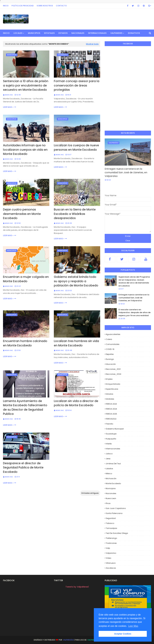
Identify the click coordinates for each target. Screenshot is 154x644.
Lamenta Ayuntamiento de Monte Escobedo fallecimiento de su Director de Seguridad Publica (25, 408)
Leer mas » (8, 107)
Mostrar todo (92, 44)
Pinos (108, 503)
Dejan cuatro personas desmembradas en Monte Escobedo (22, 214)
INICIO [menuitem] (6, 33)
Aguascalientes (113, 334)
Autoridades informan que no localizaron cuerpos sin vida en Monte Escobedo (25, 150)
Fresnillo (109, 424)
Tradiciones (111, 543)
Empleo (109, 379)
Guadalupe (111, 434)
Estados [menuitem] (63, 33)
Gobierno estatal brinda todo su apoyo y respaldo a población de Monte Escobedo (76, 281)
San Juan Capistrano (116, 508)
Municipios (111, 488)
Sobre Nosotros (45, 6)
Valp (108, 548)
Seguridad (111, 518)
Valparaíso (111, 553)
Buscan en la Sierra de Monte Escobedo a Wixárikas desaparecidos (75, 214)
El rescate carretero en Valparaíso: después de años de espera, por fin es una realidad (135, 313)
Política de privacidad (23, 6)
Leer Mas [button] (133, 626)
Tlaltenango (111, 538)
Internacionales (113, 449)
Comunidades (113, 344)
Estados (109, 394)
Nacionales (111, 493)
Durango (110, 359)
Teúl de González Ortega (117, 533)
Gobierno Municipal (115, 429)
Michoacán (111, 478)
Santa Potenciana (114, 513)
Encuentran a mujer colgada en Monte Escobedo (26, 279)
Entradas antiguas (90, 493)
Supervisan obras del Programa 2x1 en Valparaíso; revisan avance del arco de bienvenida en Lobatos (134, 281)
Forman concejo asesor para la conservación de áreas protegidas (77, 85)
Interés (109, 444)
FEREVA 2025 (111, 414)
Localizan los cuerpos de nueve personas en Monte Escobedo (76, 148)
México (109, 474)
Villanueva (111, 563)
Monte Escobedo (113, 483)
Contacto (61, 6)
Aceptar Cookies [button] (123, 634)
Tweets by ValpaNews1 (77, 587)
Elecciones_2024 (113, 374)
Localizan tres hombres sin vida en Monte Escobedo (76, 343)
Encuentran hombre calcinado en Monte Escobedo (25, 343)
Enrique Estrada (113, 384)
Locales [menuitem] (18, 33)
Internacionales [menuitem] (97, 33)
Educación (111, 364)
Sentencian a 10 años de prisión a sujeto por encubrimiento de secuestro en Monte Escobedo (26, 85)
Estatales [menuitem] (49, 33)
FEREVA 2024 (111, 409)
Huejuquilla (111, 439)
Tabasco (110, 523)
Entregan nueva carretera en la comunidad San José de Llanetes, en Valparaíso (126, 172)
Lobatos (109, 469)
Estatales (110, 399)
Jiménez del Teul (113, 464)
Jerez (108, 459)
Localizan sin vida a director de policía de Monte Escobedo (76, 403)
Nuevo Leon (111, 498)
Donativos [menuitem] (134, 33)
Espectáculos (112, 389)
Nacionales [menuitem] (78, 33)
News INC (9, 95)
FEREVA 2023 (111, 404)
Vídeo (108, 558)
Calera (109, 339)
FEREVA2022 (111, 419)
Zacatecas (111, 568)
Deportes (110, 354)
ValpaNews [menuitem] (116, 33)
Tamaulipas (111, 528)
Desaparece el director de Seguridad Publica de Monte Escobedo (23, 468)
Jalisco (109, 454)
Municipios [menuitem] (34, 33)
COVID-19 (110, 349)
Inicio (6, 6)
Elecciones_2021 (113, 369)
